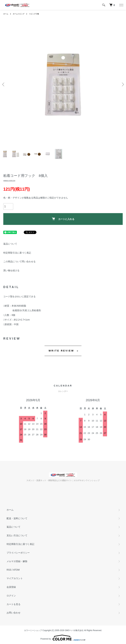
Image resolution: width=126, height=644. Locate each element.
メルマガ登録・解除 (17, 561)
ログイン (11, 596)
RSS (9, 570)
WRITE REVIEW (61, 351)
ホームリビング (19, 14)
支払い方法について (17, 535)
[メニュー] (121, 5)
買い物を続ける (11, 270)
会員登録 (11, 587)
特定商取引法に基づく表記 (17, 253)
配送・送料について (17, 518)
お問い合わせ (14, 613)
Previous (4, 84)
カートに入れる (63, 219)
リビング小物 (34, 14)
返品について (10, 244)
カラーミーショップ (33, 630)
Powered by (63, 638)
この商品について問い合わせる (19, 262)
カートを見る (14, 604)
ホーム (6, 14)
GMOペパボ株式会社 (74, 630)
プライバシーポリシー (18, 553)
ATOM (16, 570)
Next (122, 84)
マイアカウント (15, 578)
